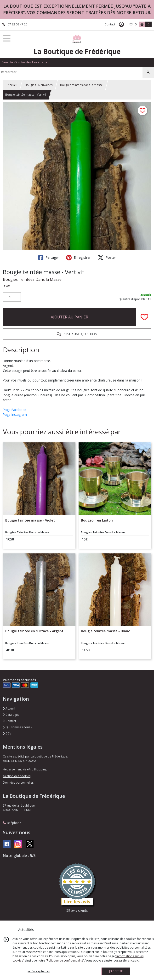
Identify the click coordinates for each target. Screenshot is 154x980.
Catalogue (11, 715)
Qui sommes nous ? (17, 727)
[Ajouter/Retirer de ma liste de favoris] (144, 317)
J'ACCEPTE (116, 971)
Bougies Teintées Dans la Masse (32, 279)
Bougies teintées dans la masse (81, 85)
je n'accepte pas (39, 971)
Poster (107, 258)
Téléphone (12, 823)
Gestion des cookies (17, 776)
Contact (110, 24)
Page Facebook (15, 410)
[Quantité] (12, 297)
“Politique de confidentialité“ (65, 960)
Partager (49, 258)
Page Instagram (15, 414)
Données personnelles (18, 783)
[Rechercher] (148, 72)
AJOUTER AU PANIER (69, 317)
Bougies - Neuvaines (39, 85)
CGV (7, 733)
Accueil (12, 85)
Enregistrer (78, 258)
